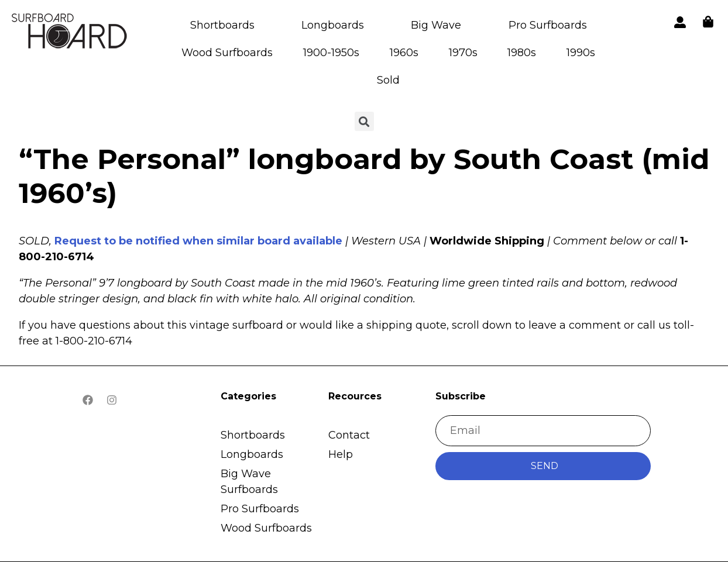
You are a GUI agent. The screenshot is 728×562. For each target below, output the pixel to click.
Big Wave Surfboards (249, 482)
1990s (581, 53)
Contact (349, 435)
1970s (463, 53)
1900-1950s (331, 53)
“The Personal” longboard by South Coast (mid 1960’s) (364, 176)
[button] (70, 33)
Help (341, 454)
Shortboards (222, 25)
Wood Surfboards (227, 53)
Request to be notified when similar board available (198, 241)
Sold (388, 80)
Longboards (333, 25)
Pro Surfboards (548, 25)
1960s (404, 53)
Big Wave (436, 25)
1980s (522, 53)
